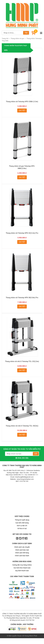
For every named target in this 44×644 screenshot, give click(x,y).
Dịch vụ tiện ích (22, 526)
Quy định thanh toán (22, 571)
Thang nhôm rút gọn (17, 38)
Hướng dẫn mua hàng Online (22, 565)
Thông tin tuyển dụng (22, 520)
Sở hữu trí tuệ (22, 528)
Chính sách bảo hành (22, 556)
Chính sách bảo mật (22, 550)
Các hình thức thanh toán (22, 568)
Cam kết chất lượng (22, 523)
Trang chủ (5, 38)
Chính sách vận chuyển (22, 547)
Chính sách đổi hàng (22, 553)
